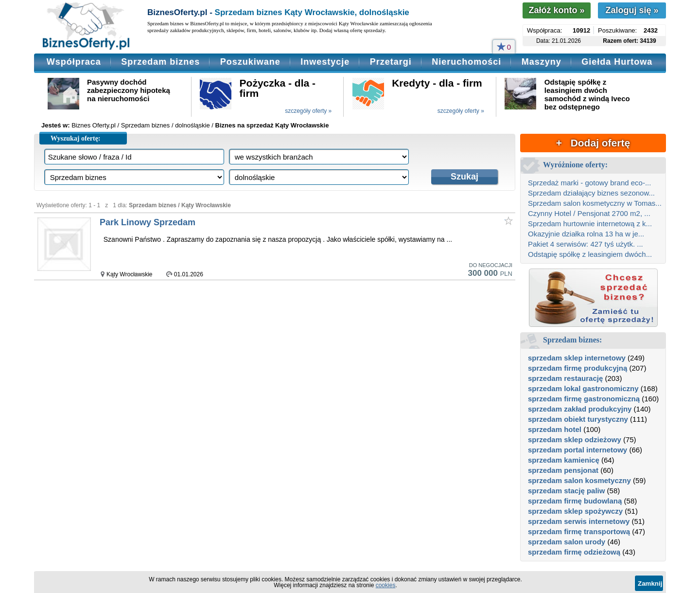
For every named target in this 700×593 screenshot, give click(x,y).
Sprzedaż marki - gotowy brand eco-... (589, 183)
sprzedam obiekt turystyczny (578, 419)
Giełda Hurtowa (617, 62)
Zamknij (650, 584)
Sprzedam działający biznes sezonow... (591, 193)
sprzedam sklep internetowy (577, 358)
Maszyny (542, 62)
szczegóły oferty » (308, 111)
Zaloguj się (632, 10)
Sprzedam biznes (160, 62)
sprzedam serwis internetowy (579, 521)
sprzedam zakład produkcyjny (580, 409)
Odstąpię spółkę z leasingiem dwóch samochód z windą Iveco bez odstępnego (587, 94)
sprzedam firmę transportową (579, 531)
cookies (386, 585)
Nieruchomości (466, 62)
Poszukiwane (250, 62)
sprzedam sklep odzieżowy (575, 440)
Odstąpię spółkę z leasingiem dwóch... (590, 254)
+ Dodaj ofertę (593, 143)
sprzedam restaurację (565, 378)
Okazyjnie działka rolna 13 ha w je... (586, 234)
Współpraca (74, 62)
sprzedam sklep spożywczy (575, 511)
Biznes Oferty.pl (94, 125)
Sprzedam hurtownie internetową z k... (590, 224)
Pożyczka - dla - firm (278, 88)
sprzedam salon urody (567, 542)
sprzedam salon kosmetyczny (579, 480)
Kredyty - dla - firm (437, 83)
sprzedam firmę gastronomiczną (584, 399)
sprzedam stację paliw (566, 491)
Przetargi (391, 62)
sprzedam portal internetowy (577, 450)
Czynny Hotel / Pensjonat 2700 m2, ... (589, 213)
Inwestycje (325, 62)
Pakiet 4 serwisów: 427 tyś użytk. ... (586, 244)
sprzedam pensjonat (563, 470)
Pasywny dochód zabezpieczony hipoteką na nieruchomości (129, 90)
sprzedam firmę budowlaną (575, 501)
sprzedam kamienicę (564, 460)
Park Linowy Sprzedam (148, 222)
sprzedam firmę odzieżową (574, 552)
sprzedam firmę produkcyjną (577, 368)
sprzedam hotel (555, 429)
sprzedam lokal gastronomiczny (583, 388)
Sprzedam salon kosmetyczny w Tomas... (595, 203)
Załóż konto (556, 10)
